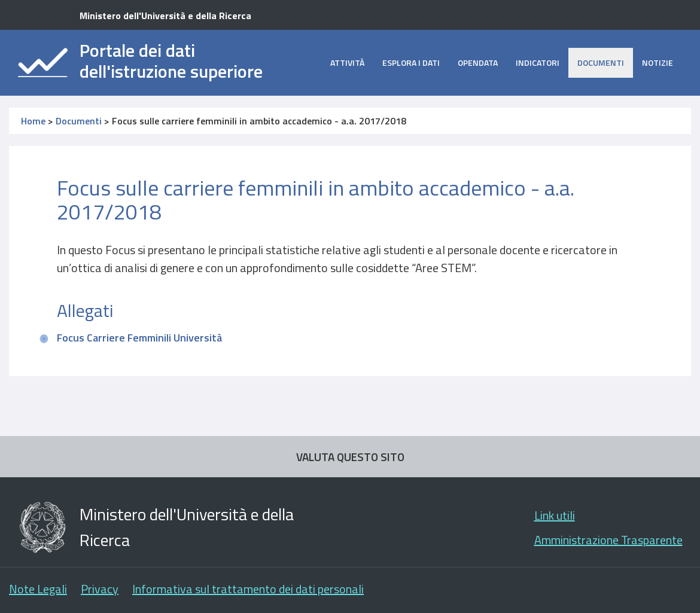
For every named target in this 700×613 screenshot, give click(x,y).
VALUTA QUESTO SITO (350, 457)
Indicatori (538, 62)
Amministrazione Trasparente (608, 540)
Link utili (555, 515)
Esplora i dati (411, 62)
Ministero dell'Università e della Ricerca (165, 16)
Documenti (601, 62)
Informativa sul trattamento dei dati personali (248, 589)
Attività (347, 62)
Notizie (658, 62)
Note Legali (38, 589)
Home (33, 121)
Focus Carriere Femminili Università (139, 338)
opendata (478, 62)
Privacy (100, 589)
